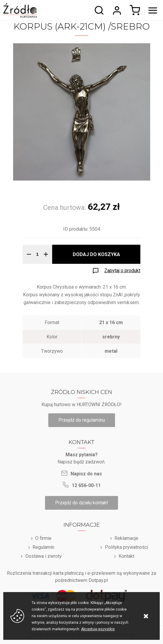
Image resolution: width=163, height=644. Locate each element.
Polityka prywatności (126, 547)
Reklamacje (126, 538)
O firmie (43, 538)
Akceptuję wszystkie (98, 629)
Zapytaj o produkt (122, 271)
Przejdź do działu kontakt (81, 503)
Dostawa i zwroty (44, 556)
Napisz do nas (86, 474)
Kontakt (126, 556)
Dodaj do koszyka (96, 254)
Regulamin (43, 547)
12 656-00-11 (86, 485)
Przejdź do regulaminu (82, 420)
